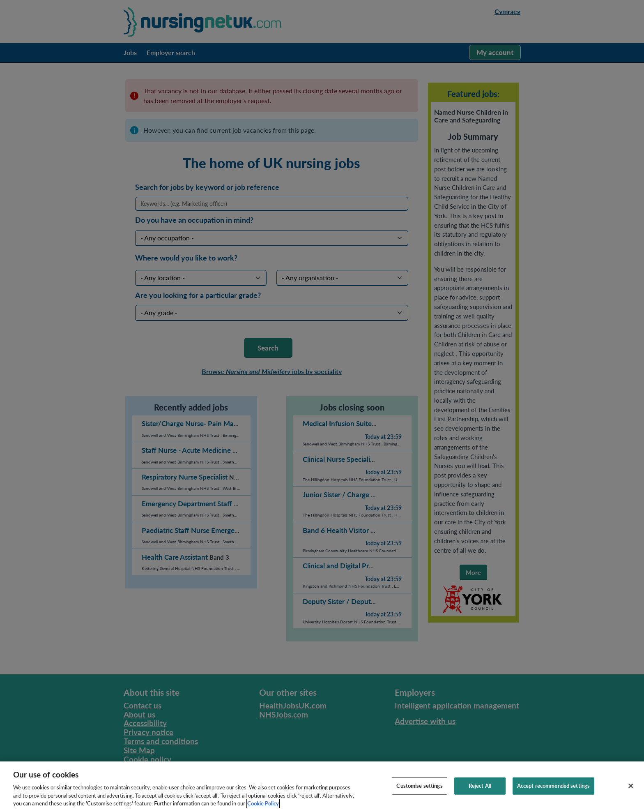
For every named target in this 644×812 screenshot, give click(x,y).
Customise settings (419, 798)
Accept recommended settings (554, 798)
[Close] (631, 798)
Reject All (480, 798)
